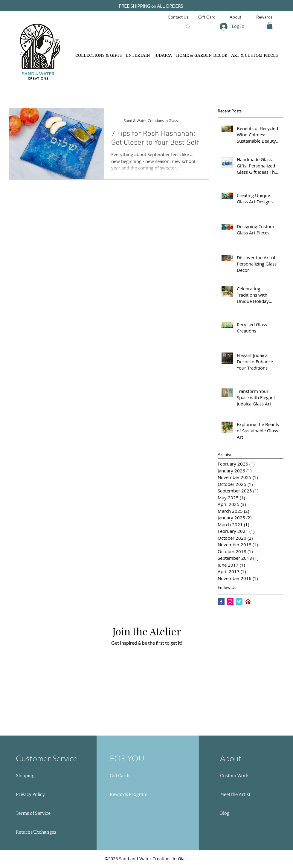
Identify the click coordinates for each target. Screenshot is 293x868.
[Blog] (240, 814)
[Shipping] (37, 776)
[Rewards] (264, 17)
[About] (235, 17)
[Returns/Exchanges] (37, 832)
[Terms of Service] (37, 814)
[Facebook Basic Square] (221, 602)
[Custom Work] (240, 776)
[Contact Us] (178, 17)
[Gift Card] (207, 17)
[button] (270, 25)
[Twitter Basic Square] (239, 602)
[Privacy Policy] (37, 795)
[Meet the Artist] (240, 795)
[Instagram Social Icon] (230, 602)
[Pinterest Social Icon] (248, 602)
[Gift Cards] (132, 776)
